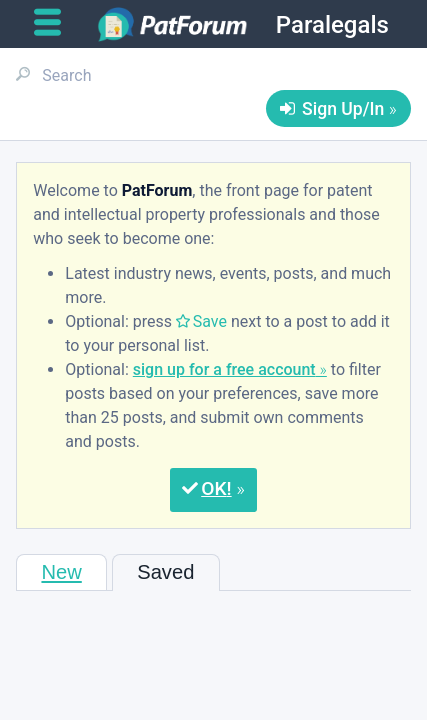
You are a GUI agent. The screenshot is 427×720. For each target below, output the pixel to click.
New (61, 572)
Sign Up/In (343, 109)
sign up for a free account (224, 369)
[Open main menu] (55, 23)
